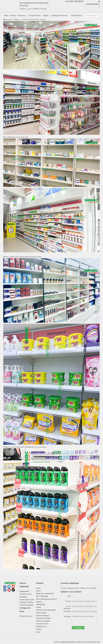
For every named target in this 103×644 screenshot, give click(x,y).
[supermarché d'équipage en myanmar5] (51, 290)
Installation (23, 597)
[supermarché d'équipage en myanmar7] (51, 509)
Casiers (39, 629)
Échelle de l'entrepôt (43, 618)
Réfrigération (41, 605)
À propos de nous (26, 616)
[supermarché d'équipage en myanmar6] (51, 384)
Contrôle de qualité (26, 605)
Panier (38, 588)
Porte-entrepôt (41, 613)
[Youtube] (13, 587)
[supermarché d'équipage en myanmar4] (51, 220)
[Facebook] (5, 587)
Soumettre (78, 628)
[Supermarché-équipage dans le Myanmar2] (51, 103)
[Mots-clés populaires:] (98, 16)
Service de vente (26, 594)
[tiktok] (13, 590)
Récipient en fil (41, 627)
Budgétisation (24, 591)
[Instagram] (5, 590)
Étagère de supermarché (45, 594)
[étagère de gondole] (91, 16)
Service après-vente (27, 600)
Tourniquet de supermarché (46, 610)
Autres (38, 632)
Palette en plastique (43, 621)
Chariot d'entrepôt (42, 616)
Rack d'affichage (42, 596)
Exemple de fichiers (27, 602)
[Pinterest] (9, 590)
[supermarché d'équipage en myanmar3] (51, 163)
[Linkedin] (9, 587)
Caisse (39, 607)
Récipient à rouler (42, 624)
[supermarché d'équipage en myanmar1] (51, 45)
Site (98, 642)
